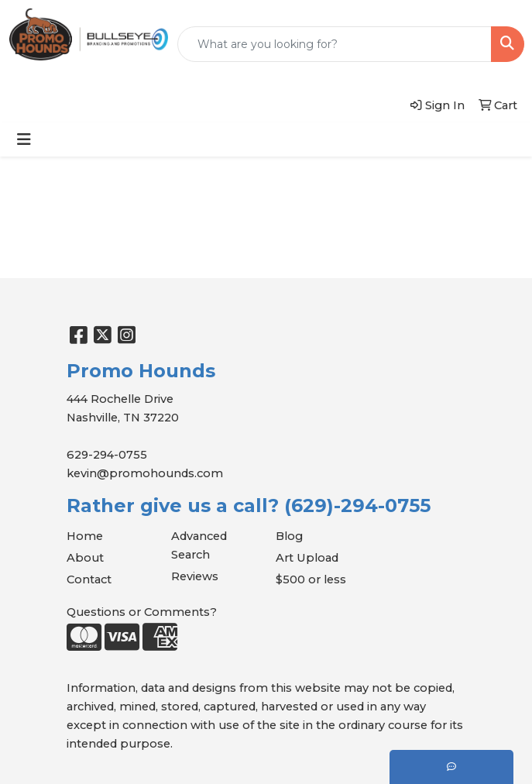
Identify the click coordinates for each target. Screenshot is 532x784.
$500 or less (311, 579)
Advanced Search (199, 545)
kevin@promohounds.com (145, 473)
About (85, 558)
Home (85, 536)
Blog (289, 536)
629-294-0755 (107, 455)
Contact (89, 579)
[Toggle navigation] (24, 139)
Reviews (195, 576)
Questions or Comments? (142, 612)
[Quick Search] (335, 44)
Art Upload (307, 558)
